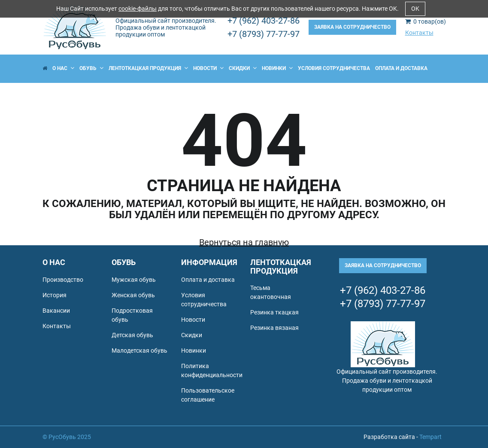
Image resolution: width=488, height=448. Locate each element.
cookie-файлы (138, 9)
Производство (63, 280)
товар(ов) (426, 21)
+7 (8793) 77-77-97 (264, 34)
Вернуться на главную (244, 242)
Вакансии (56, 311)
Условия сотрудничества (334, 68)
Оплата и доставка (401, 68)
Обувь (91, 68)
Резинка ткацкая (274, 312)
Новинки (277, 68)
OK (415, 9)
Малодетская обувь (139, 350)
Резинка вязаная (274, 328)
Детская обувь (132, 335)
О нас (63, 68)
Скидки (243, 68)
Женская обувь (133, 295)
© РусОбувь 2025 (67, 437)
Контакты (419, 33)
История (55, 295)
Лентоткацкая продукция (148, 68)
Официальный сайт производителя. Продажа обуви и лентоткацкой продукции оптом (166, 27)
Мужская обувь (134, 280)
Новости (208, 68)
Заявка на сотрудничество (352, 27)
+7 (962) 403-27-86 (264, 21)
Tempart (430, 437)
